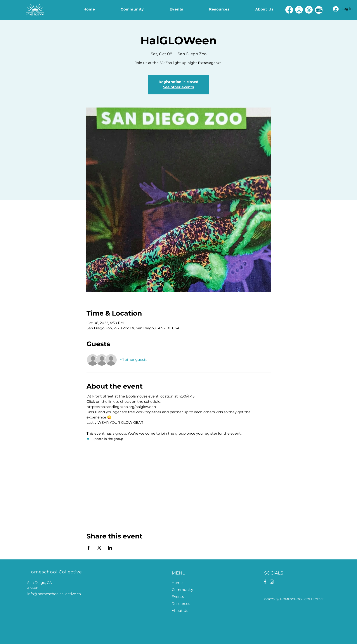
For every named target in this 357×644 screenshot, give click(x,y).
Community (182, 590)
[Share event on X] (99, 548)
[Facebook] (289, 10)
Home (177, 583)
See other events (178, 87)
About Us (180, 611)
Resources (181, 604)
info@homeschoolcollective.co (54, 594)
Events (178, 597)
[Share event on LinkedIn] (110, 548)
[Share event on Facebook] (89, 548)
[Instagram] (299, 10)
